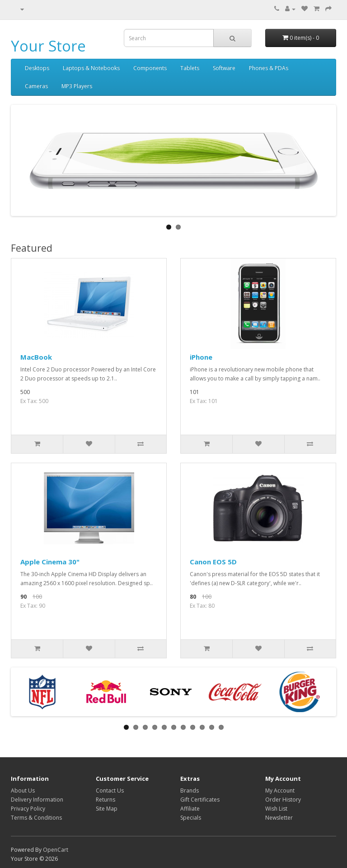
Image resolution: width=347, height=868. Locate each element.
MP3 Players (77, 86)
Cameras (36, 86)
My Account (280, 791)
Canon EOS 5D (213, 562)
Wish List (276, 809)
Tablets (190, 68)
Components (150, 68)
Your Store (48, 46)
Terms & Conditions (36, 818)
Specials (191, 818)
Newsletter (279, 818)
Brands (190, 791)
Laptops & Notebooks (91, 68)
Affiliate (190, 809)
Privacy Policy (28, 809)
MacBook (36, 357)
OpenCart (56, 850)
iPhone (201, 357)
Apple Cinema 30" (50, 562)
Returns (106, 800)
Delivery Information (37, 800)
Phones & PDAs (269, 68)
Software (224, 68)
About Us (23, 791)
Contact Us (110, 791)
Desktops (37, 68)
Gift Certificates (200, 800)
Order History (283, 800)
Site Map (107, 809)
